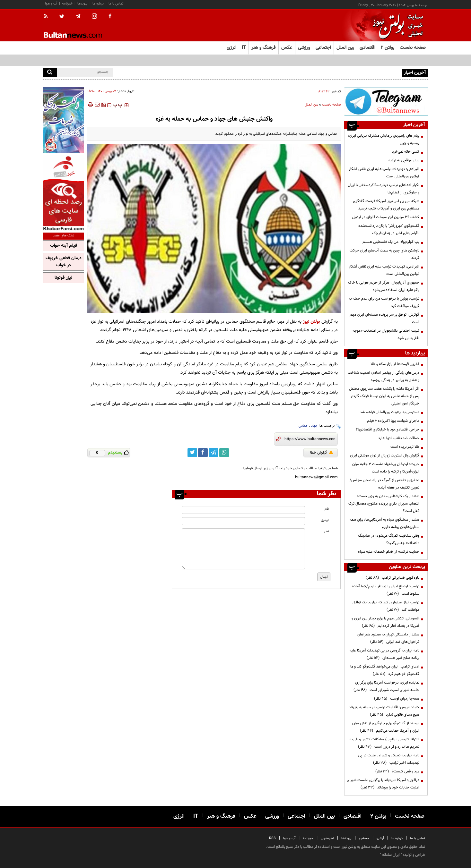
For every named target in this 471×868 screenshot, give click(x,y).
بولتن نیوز (311, 322)
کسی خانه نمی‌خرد (406, 152)
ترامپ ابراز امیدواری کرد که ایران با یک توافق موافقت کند (386, 606)
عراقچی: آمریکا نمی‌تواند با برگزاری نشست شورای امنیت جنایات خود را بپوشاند (383, 784)
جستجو (364, 838)
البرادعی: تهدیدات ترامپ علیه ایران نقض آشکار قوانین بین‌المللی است (384, 173)
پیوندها (83, 4)
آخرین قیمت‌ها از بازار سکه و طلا (395, 364)
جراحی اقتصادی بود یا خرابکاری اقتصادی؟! (388, 430)
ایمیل (325, 520)
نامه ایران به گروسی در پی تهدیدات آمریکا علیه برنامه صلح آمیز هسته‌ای (384, 654)
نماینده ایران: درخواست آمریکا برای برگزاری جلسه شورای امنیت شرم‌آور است (386, 686)
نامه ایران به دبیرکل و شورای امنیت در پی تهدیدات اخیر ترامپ (389, 759)
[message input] (243, 549)
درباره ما (98, 4)
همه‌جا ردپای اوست (397, 699)
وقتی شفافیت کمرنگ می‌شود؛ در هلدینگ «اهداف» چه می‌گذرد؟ (389, 539)
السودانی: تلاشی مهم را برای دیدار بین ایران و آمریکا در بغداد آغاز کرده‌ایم (385, 622)
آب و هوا (51, 4)
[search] (50, 73)
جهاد (314, 426)
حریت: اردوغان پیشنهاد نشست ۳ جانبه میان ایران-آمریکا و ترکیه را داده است (386, 468)
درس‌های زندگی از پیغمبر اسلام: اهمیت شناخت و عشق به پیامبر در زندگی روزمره (384, 376)
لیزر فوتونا (63, 278)
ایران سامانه (391, 855)
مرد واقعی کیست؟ (397, 771)
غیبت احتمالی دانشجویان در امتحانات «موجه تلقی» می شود (386, 334)
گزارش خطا (322, 453)
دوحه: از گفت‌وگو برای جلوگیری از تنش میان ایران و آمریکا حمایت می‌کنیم (386, 727)
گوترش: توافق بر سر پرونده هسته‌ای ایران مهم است (384, 318)
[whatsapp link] (224, 453)
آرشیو (380, 838)
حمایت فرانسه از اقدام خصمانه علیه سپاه (389, 552)
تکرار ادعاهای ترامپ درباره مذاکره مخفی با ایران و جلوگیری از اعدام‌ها (384, 189)
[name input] (243, 510)
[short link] (310, 439)
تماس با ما (116, 4)
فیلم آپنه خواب (64, 246)
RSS (272, 838)
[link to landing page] (396, 26)
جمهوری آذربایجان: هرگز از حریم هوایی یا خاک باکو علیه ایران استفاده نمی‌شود (384, 286)
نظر (326, 531)
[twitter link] (192, 453)
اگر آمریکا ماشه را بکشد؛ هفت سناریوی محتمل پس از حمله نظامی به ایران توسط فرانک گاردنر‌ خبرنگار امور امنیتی (384, 396)
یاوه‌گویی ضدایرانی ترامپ (392, 578)
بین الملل (311, 105)
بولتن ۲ (388, 48)
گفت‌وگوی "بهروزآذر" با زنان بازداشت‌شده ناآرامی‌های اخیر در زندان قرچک (389, 230)
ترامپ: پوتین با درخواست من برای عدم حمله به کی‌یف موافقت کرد (384, 302)
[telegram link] (214, 453)
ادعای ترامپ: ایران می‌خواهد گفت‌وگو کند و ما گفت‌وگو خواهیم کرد (385, 670)
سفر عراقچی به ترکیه (404, 160)
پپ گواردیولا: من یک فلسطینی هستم (391, 242)
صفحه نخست (413, 48)
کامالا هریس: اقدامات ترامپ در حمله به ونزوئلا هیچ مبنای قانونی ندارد (384, 711)
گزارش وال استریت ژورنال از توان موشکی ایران (385, 455)
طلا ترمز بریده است (405, 447)
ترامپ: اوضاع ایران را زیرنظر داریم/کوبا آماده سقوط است (386, 590)
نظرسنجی (327, 838)
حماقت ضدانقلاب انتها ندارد (399, 438)
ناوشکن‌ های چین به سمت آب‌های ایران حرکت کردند (384, 254)
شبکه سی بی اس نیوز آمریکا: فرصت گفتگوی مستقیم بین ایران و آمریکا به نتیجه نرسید (386, 205)
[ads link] (386, 102)
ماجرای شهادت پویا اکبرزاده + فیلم (393, 421)
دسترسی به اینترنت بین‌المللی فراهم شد (390, 412)
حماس (303, 426)
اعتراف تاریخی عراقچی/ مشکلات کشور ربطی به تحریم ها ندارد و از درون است (384, 743)
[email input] (243, 521)
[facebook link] (203, 453)
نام (327, 509)
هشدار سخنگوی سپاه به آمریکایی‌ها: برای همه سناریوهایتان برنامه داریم (384, 523)
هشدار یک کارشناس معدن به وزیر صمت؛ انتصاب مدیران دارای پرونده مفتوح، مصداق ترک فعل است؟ (384, 504)
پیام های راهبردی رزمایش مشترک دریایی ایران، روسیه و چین (355, 72)
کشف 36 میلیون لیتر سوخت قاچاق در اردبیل (386, 217)
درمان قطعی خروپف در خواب (64, 262)
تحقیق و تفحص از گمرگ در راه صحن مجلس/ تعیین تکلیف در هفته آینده (384, 484)
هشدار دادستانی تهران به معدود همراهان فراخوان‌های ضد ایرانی (388, 638)
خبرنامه (67, 4)
